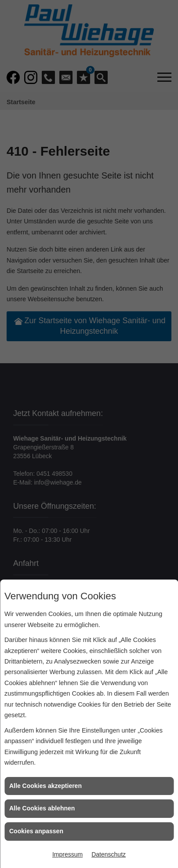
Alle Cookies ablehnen (42, 808)
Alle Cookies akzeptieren (45, 786)
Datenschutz (109, 854)
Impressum (67, 854)
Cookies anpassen (36, 831)
